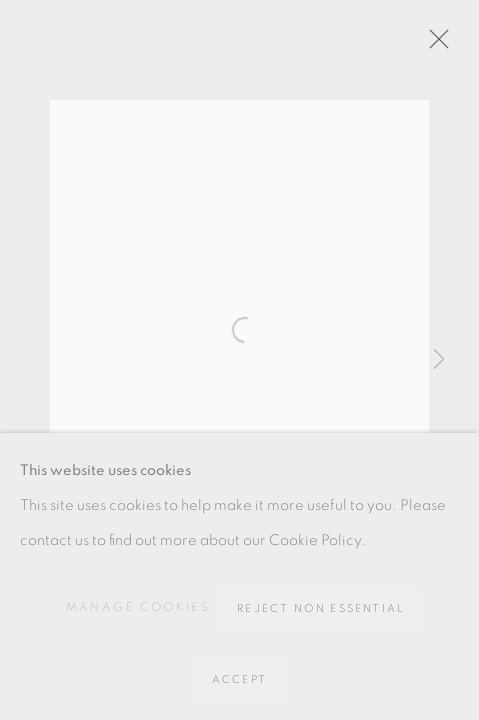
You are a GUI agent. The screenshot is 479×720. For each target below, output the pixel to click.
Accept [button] (239, 679)
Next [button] (439, 360)
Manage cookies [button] (138, 607)
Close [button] (434, 45)
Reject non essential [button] (321, 608)
